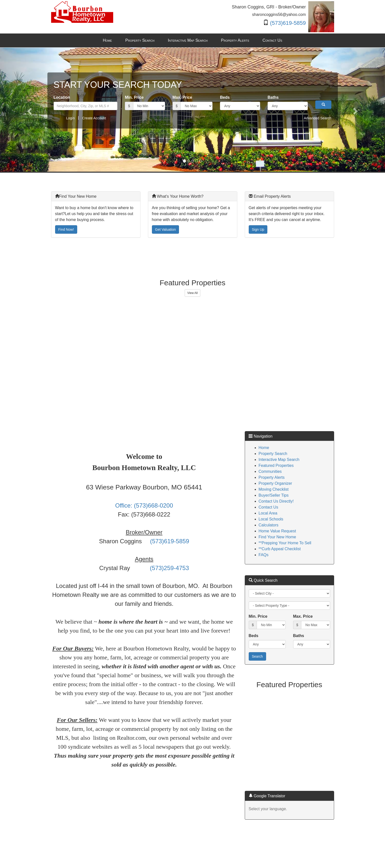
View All (193, 293)
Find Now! (66, 229)
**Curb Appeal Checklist (280, 549)
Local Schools (271, 519)
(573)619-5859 (288, 23)
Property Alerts (235, 40)
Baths (273, 97)
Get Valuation (166, 229)
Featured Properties (276, 466)
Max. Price (182, 97)
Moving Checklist (274, 489)
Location (62, 97)
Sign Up (258, 229)
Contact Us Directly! (276, 501)
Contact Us (272, 40)
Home (107, 40)
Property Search (140, 40)
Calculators (269, 525)
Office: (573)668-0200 (144, 505)
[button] (29, 110)
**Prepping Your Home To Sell (285, 543)
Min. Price (134, 97)
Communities (270, 471)
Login (70, 118)
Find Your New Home (277, 537)
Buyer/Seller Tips (274, 495)
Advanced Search (318, 118)
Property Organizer (275, 483)
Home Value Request (277, 531)
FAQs (264, 555)
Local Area (268, 513)
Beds (225, 97)
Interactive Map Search (188, 40)
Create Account (94, 118)
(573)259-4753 (169, 568)
